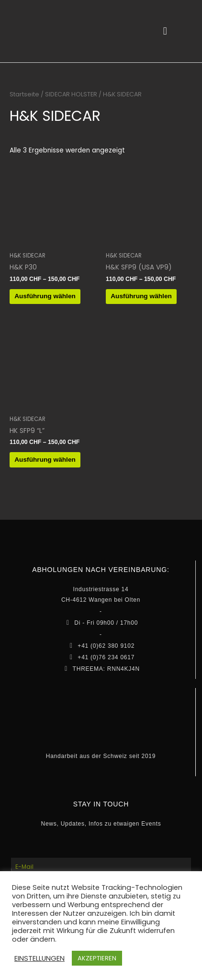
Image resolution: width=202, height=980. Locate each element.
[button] (165, 31)
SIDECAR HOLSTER (71, 94)
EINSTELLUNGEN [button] (39, 958)
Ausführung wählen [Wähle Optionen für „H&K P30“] (45, 296)
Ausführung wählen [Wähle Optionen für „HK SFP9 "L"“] (45, 460)
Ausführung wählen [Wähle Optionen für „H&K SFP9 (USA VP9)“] (141, 296)
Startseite (24, 94)
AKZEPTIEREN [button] (97, 958)
